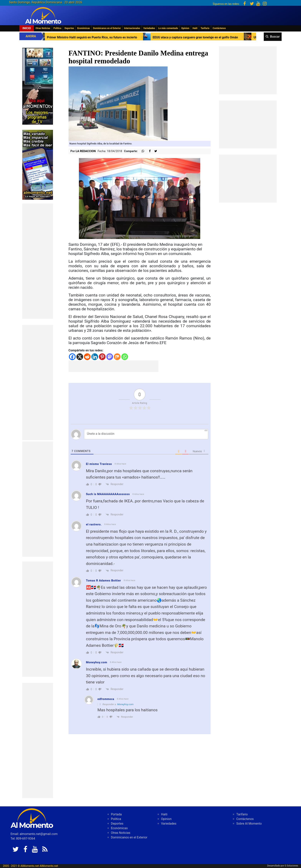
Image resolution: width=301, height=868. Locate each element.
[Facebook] (72, 357)
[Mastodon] (110, 357)
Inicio (27, 28)
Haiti (195, 28)
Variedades (149, 28)
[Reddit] (87, 357)
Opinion (185, 28)
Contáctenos (219, 28)
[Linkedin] (95, 357)
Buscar (275, 37)
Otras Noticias (43, 28)
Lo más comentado (168, 28)
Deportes (69, 28)
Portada (116, 814)
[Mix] (117, 357)
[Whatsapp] (125, 357)
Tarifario (205, 28)
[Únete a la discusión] (146, 434)
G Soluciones (291, 866)
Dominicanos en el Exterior (107, 28)
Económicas (84, 28)
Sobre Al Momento (249, 824)
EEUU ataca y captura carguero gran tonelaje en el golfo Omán (215, 37)
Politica (57, 28)
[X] (80, 357)
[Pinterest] (102, 357)
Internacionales (132, 28)
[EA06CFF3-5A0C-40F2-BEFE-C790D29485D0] (38, 86)
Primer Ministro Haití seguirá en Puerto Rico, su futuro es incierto (111, 37)
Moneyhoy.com (97, 662)
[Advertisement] (38, 261)
